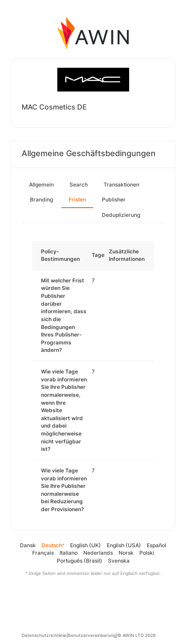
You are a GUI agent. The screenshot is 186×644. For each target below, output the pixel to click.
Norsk (126, 553)
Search (79, 185)
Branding (41, 199)
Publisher (114, 199)
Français (43, 553)
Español (156, 545)
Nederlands (98, 553)
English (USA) (124, 545)
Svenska (119, 561)
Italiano (69, 553)
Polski (147, 553)
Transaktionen (121, 185)
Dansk (28, 545)
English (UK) (86, 545)
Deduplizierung (121, 215)
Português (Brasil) (80, 561)
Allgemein (41, 185)
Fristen (77, 199)
